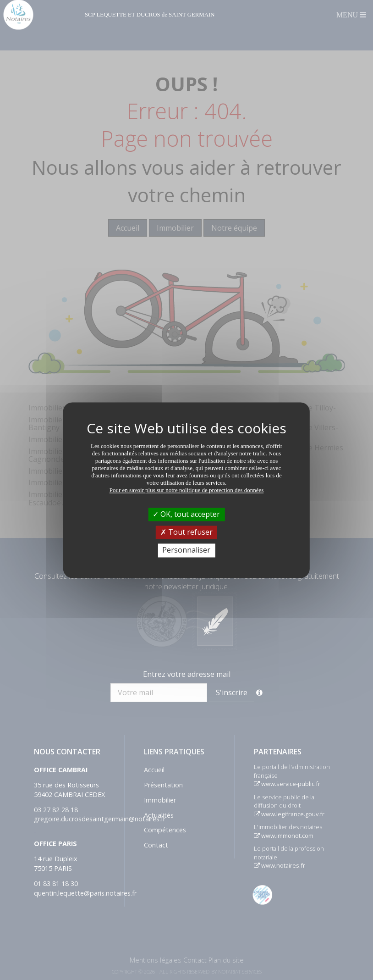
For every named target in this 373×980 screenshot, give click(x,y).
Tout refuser (186, 532)
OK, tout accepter (186, 514)
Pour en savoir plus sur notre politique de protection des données (187, 490)
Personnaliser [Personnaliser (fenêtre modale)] (186, 550)
